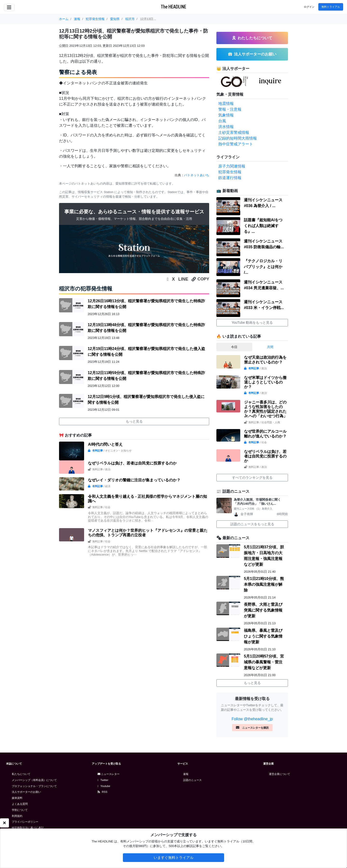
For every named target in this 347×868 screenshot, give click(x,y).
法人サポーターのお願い (26, 792)
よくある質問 (20, 804)
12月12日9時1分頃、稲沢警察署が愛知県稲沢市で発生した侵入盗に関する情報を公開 (146, 400)
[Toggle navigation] (9, 7)
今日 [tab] (234, 347)
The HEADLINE (173, 7)
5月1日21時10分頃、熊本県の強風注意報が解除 (264, 584)
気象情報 (226, 115)
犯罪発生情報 (230, 172)
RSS (103, 792)
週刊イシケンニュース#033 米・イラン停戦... (264, 305)
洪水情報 (226, 127)
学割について (20, 810)
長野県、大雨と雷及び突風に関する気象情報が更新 (263, 610)
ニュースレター (109, 774)
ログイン (309, 7)
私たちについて (21, 774)
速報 (186, 774)
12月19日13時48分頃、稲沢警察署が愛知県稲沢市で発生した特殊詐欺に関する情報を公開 (146, 328)
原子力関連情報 (232, 166)
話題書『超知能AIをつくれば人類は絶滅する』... (263, 226)
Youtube (104, 786)
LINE (183, 279)
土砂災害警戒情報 (234, 132)
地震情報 (226, 104)
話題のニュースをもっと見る (252, 524)
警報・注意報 (230, 109)
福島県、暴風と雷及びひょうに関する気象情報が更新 (263, 636)
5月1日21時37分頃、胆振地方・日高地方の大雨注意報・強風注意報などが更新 (264, 556)
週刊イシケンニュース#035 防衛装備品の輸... (264, 244)
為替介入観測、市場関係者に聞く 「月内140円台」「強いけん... (259, 502)
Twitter (103, 780)
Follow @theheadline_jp (252, 719)
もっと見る (134, 421)
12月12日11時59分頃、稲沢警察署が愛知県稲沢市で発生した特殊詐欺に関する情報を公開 (146, 376)
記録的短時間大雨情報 (238, 138)
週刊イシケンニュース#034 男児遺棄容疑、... (264, 285)
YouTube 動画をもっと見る (252, 323)
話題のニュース (192, 780)
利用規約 (17, 816)
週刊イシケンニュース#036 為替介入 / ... (263, 203)
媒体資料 (17, 798)
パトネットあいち (197, 175)
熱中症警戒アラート (236, 144)
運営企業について (280, 774)
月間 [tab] (270, 347)
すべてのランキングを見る (252, 478)
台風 (222, 121)
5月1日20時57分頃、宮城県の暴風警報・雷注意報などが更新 (264, 662)
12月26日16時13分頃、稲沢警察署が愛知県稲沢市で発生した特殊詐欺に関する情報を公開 (146, 304)
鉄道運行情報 (230, 178)
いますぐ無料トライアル (174, 858)
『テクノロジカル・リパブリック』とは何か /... (263, 267)
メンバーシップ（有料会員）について (34, 780)
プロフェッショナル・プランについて (34, 786)
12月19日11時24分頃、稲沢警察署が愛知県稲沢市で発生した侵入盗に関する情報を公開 (146, 352)
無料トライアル (331, 7)
